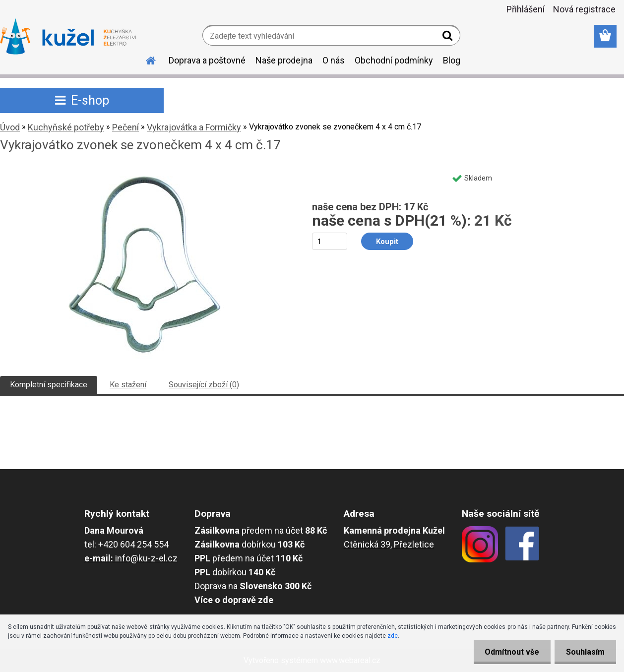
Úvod (10, 127)
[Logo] (68, 37)
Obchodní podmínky (394, 60)
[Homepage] (145, 59)
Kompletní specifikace (49, 385)
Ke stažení (128, 385)
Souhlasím (584, 652)
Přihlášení (526, 9)
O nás (334, 60)
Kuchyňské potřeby (66, 127)
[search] (449, 38)
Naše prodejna (284, 60)
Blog (452, 60)
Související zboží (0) (204, 385)
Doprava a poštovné (207, 60)
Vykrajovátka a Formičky (194, 127)
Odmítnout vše (509, 652)
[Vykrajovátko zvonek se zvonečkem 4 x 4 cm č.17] (145, 172)
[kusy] (330, 241)
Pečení (125, 127)
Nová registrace (584, 9)
